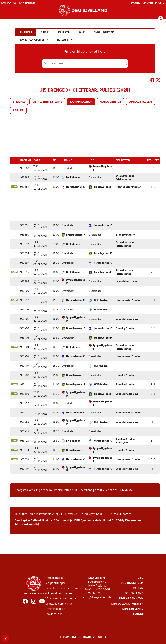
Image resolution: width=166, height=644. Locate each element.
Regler (18, 111)
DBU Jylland (134, 593)
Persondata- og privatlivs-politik (83, 637)
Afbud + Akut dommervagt (62, 599)
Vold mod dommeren (58, 593)
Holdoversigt (111, 102)
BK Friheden (73, 178)
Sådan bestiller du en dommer (64, 588)
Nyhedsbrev (27, 3)
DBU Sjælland (133, 609)
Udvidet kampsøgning (34, 40)
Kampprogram (81, 102)
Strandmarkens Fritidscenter (125, 178)
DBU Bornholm (132, 583)
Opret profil (153, 3)
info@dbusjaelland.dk (97, 597)
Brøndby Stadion (126, 235)
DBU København (131, 599)
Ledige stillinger (55, 583)
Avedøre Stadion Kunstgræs (126, 441)
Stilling (19, 102)
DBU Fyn (137, 588)
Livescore (65, 40)
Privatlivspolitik (55, 609)
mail (100, 490)
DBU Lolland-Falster (127, 604)
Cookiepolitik (53, 614)
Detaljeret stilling (47, 102)
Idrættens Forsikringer (59, 604)
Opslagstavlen (140, 102)
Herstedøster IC (75, 187)
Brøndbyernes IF (103, 187)
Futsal (138, 614)
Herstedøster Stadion (129, 187)
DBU (140, 578)
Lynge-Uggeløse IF (103, 168)
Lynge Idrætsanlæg (127, 282)
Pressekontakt (54, 578)
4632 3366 (125, 490)
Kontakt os (9, 3)
